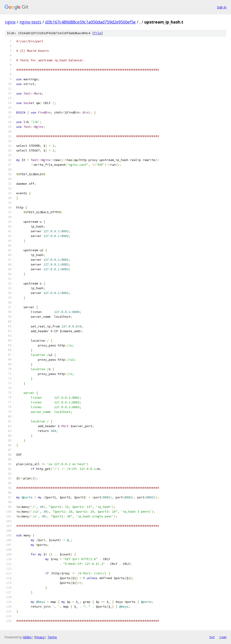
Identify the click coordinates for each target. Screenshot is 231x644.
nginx (10, 22)
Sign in (222, 7)
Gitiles (27, 637)
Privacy (40, 637)
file (98, 33)
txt (212, 637)
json (223, 637)
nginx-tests (30, 22)
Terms (52, 637)
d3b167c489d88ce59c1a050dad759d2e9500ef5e (90, 22)
